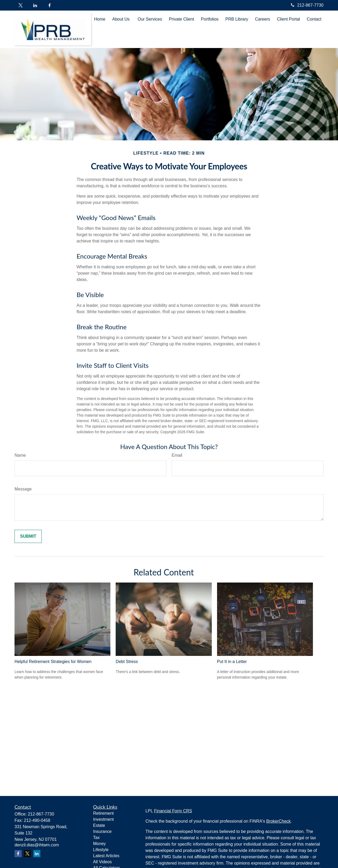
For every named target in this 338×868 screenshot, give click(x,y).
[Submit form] (28, 536)
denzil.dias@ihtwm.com (37, 845)
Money (100, 844)
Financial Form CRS (173, 811)
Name (20, 455)
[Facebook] (50, 5)
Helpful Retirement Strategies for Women (53, 662)
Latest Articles (106, 856)
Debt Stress (127, 662)
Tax (97, 838)
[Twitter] (20, 5)
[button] (100, 19)
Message (23, 489)
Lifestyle (101, 850)
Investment (104, 819)
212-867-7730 (307, 5)
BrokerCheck (278, 821)
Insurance (102, 831)
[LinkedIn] (35, 5)
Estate (99, 825)
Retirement (104, 813)
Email (177, 455)
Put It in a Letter (232, 662)
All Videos (103, 862)
